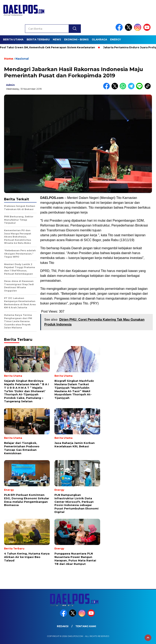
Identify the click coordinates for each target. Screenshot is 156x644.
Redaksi (63, 626)
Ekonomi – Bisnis (76, 39)
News (57, 39)
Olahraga (99, 39)
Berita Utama (13, 39)
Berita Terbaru (38, 39)
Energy (115, 39)
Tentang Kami (86, 626)
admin (10, 85)
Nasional (22, 59)
